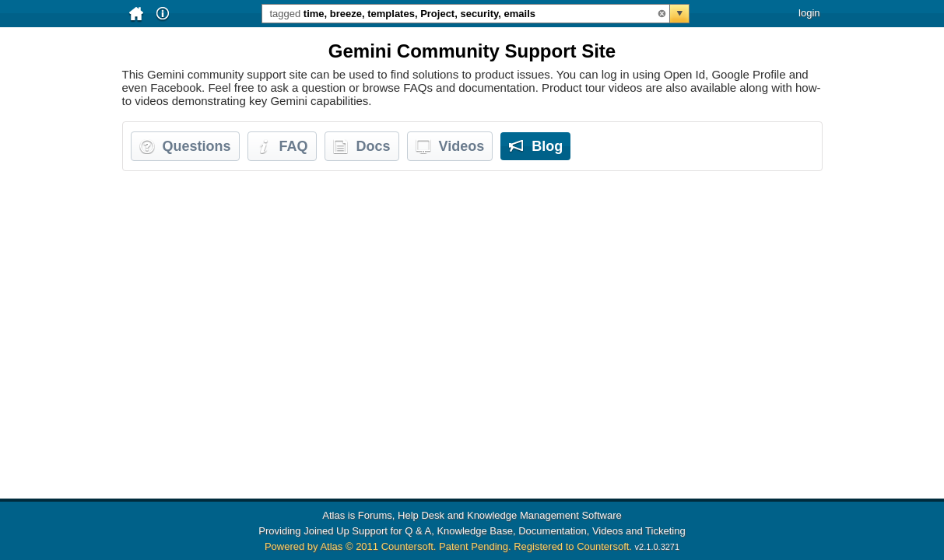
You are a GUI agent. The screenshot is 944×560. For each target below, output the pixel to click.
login (809, 13)
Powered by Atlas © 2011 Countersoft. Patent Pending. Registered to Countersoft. (448, 546)
